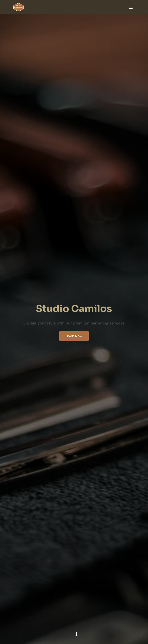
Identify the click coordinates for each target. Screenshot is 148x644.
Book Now (74, 336)
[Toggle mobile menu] (131, 7)
